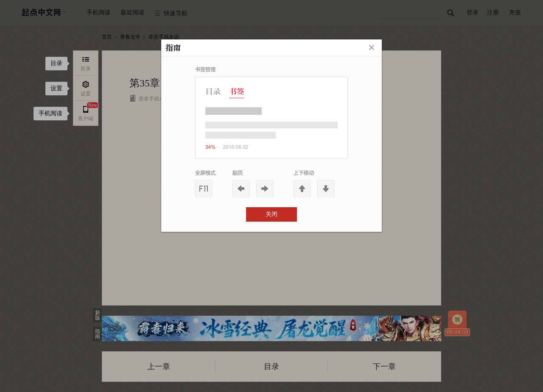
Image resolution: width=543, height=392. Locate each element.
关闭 (271, 214)
